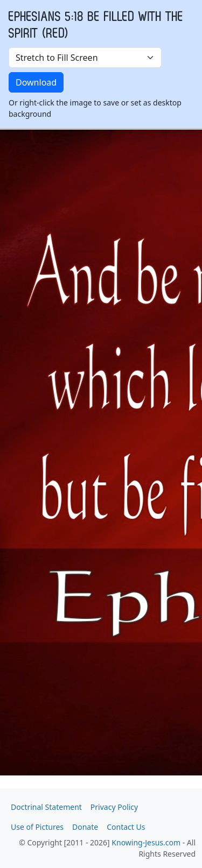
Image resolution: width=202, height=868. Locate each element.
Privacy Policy (114, 807)
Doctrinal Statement (46, 807)
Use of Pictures (37, 827)
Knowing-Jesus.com (146, 842)
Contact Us (126, 827)
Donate (85, 827)
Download (36, 82)
